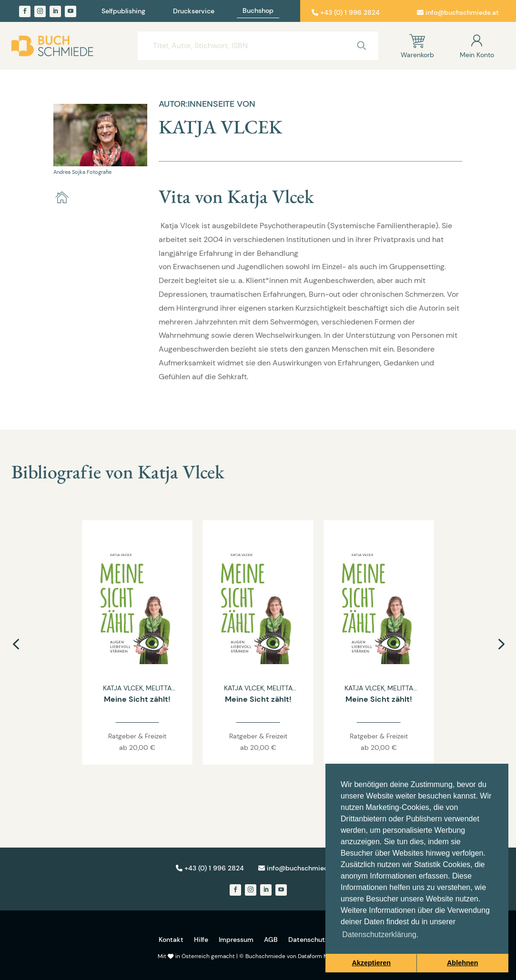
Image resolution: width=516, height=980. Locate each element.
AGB (271, 940)
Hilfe (201, 940)
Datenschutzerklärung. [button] (380, 935)
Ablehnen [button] (463, 963)
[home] (62, 197)
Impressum (236, 940)
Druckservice (194, 11)
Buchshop (258, 11)
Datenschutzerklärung (323, 940)
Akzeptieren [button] (371, 963)
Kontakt (171, 940)
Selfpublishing (123, 11)
